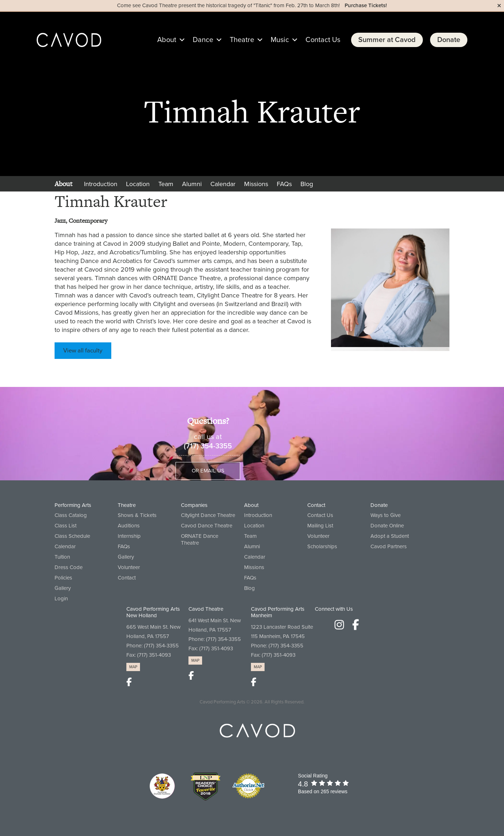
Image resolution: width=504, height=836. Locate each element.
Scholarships (322, 546)
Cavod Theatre (206, 609)
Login (61, 599)
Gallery (63, 588)
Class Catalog (71, 515)
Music (284, 40)
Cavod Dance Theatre (207, 526)
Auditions (129, 526)
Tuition (62, 557)
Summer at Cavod (387, 40)
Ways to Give (386, 515)
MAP (133, 667)
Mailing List (320, 526)
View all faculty (83, 351)
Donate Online (387, 526)
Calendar (223, 184)
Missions (256, 184)
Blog (307, 184)
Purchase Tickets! (366, 5)
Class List (66, 526)
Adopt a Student (390, 536)
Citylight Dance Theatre (208, 515)
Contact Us (323, 40)
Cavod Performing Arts (222, 702)
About (171, 40)
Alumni (192, 184)
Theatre (247, 40)
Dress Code (69, 567)
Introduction (101, 184)
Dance (208, 40)
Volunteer (129, 567)
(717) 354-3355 (208, 446)
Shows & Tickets (137, 515)
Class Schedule (72, 536)
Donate (449, 40)
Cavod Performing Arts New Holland (153, 612)
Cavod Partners (389, 546)
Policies (63, 578)
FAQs (284, 184)
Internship (129, 536)
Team (166, 184)
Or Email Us (208, 471)
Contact (127, 578)
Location (138, 184)
